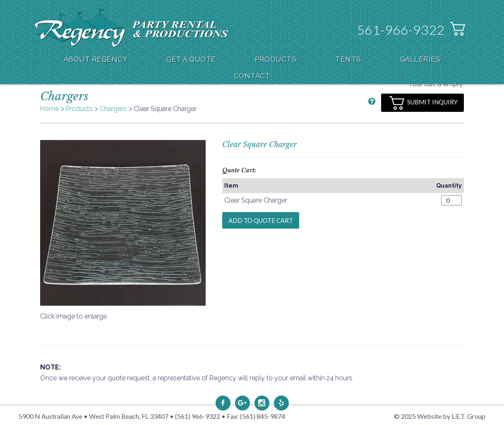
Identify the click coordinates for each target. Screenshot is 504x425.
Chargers (113, 109)
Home (49, 109)
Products (276, 59)
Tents (348, 59)
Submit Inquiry (424, 103)
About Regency (96, 59)
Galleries (420, 59)
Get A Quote (191, 59)
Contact (252, 76)
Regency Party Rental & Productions (131, 28)
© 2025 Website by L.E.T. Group (440, 416)
